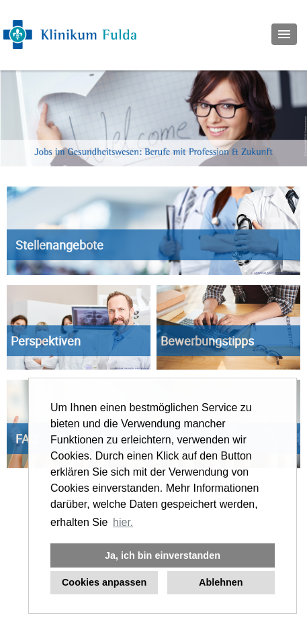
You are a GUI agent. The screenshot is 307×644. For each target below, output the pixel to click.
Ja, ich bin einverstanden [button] (163, 555)
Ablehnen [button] (221, 582)
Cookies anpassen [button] (104, 582)
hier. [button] (123, 522)
